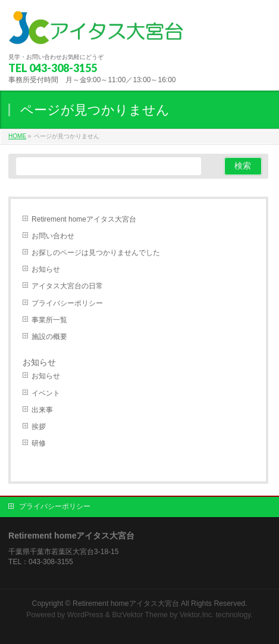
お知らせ (46, 269)
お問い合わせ (53, 236)
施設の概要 (49, 337)
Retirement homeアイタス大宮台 (84, 219)
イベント (46, 393)
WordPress (85, 615)
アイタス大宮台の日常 (67, 286)
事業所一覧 (49, 320)
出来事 (42, 410)
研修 (39, 443)
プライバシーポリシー (67, 303)
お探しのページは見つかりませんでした (96, 253)
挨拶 (39, 427)
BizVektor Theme (140, 615)
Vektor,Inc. (197, 615)
